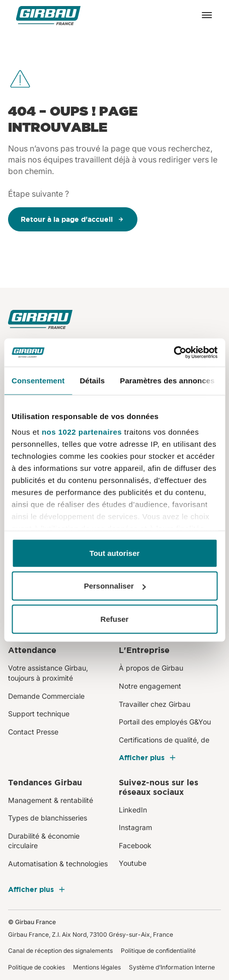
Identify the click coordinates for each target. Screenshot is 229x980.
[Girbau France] (48, 15)
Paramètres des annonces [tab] (167, 380)
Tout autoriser (115, 553)
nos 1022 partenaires (82, 432)
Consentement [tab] (38, 380)
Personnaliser (115, 586)
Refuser (115, 619)
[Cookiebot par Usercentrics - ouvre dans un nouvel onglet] (173, 353)
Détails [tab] (92, 380)
